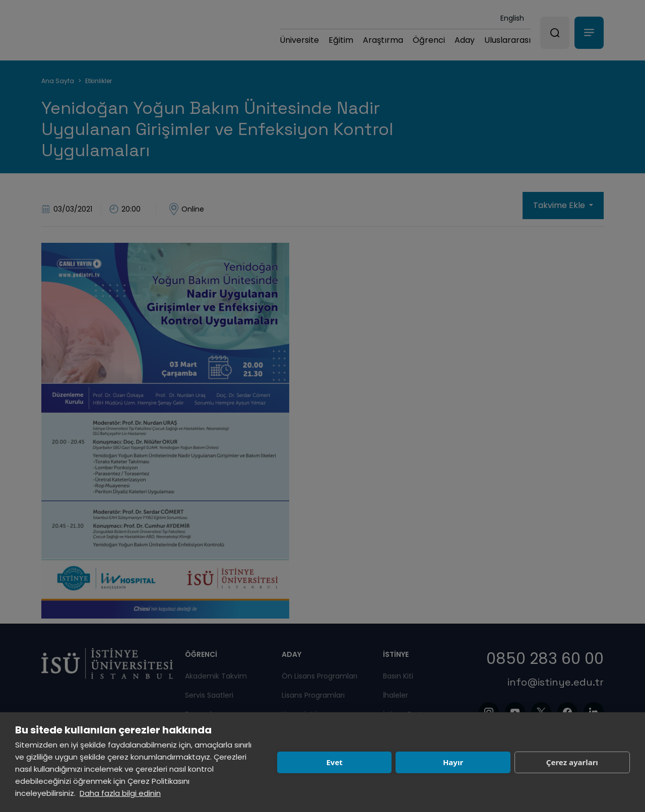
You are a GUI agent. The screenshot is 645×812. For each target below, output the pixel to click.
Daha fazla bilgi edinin (120, 793)
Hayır (453, 762)
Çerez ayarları (572, 762)
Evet (334, 762)
